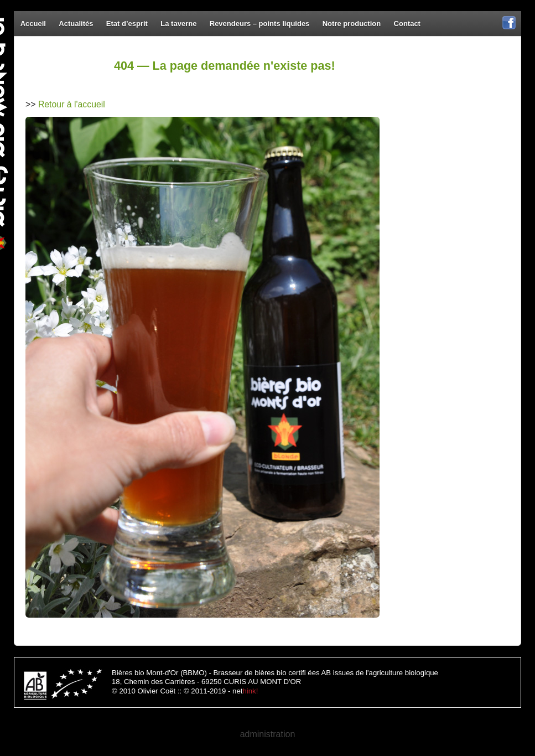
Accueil (33, 24)
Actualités (76, 24)
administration (268, 734)
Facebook (509, 29)
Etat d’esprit (127, 24)
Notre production (352, 24)
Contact (407, 24)
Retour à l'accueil (72, 104)
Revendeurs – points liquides (260, 24)
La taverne (178, 24)
